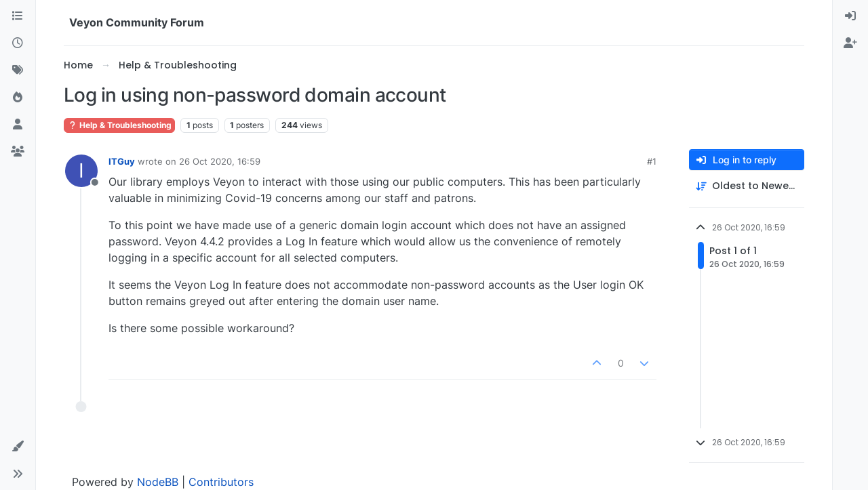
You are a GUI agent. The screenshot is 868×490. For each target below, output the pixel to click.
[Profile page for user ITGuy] (81, 171)
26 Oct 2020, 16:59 (220, 161)
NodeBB (158, 482)
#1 (652, 161)
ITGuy (122, 161)
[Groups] (18, 152)
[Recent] (18, 43)
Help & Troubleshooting (119, 125)
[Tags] (18, 70)
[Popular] (18, 98)
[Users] (18, 125)
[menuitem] (850, 16)
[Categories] (18, 16)
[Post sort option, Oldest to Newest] (747, 186)
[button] (18, 447)
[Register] (850, 43)
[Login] (850, 16)
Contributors (221, 482)
